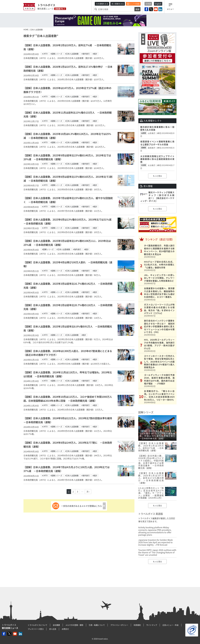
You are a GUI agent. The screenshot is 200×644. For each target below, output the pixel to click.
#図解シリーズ (56, 54)
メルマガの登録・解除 (74, 625)
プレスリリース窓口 (36, 629)
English (158, 4)
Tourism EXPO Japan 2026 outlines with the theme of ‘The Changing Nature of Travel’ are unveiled (157, 552)
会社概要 (56, 625)
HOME (26, 30)
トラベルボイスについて (37, 625)
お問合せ (65, 629)
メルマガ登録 (133, 4)
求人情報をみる (118, 4)
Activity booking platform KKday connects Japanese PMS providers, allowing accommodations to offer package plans (155, 531)
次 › (88, 492)
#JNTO (45, 54)
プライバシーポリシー (119, 625)
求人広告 (53, 629)
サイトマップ (152, 625)
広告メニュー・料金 (171, 625)
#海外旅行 (86, 54)
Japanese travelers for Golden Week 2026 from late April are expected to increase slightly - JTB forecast (155, 542)
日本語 (148, 4)
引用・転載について (97, 625)
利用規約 (137, 625)
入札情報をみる (102, 4)
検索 (137, 9)
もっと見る (157, 176)
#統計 (95, 54)
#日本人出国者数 (72, 54)
